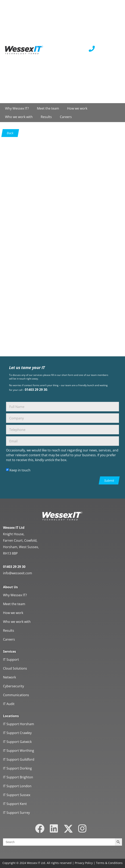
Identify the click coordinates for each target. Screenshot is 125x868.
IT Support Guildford (19, 759)
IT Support (11, 660)
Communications (16, 695)
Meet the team (48, 108)
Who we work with (19, 117)
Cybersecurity (14, 686)
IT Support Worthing (19, 751)
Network (9, 677)
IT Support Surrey (16, 813)
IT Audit (9, 704)
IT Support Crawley (17, 733)
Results (46, 117)
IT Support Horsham (19, 724)
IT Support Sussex (17, 795)
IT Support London (17, 786)
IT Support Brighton (18, 777)
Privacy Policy (84, 863)
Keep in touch (20, 470)
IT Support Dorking (17, 768)
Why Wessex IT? (17, 108)
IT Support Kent (15, 804)
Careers (66, 117)
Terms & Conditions (109, 863)
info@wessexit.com (18, 573)
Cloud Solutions (15, 668)
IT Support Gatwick (17, 742)
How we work (77, 108)
